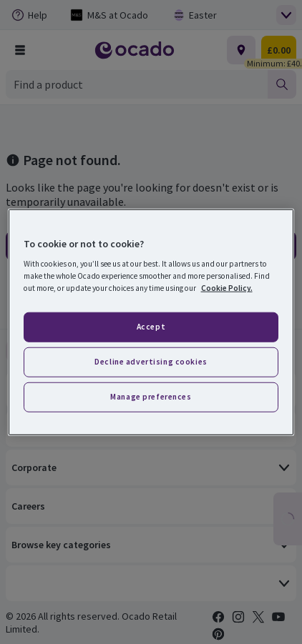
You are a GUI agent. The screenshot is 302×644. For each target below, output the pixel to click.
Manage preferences (151, 397)
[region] (151, 322)
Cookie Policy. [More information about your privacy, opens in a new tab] (227, 288)
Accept (151, 327)
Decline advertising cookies (151, 362)
